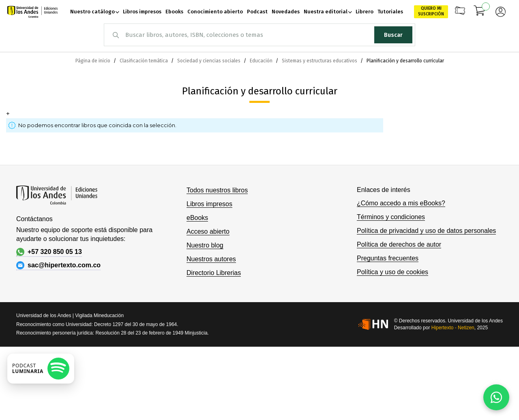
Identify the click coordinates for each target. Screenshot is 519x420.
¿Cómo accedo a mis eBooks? (401, 203)
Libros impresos (209, 204)
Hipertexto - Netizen (453, 328)
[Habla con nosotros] (496, 397)
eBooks (197, 218)
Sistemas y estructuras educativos (320, 61)
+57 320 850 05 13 (49, 252)
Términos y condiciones (391, 217)
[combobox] (259, 35)
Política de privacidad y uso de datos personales (426, 231)
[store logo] (32, 12)
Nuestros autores (211, 259)
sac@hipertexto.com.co (58, 265)
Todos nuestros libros (217, 190)
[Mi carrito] (480, 12)
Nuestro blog (205, 245)
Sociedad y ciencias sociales (209, 61)
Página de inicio (93, 61)
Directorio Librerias (214, 273)
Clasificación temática (144, 61)
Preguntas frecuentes (388, 258)
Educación (262, 61)
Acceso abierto (208, 231)
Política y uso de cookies (392, 272)
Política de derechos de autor (399, 244)
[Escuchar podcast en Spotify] (41, 369)
